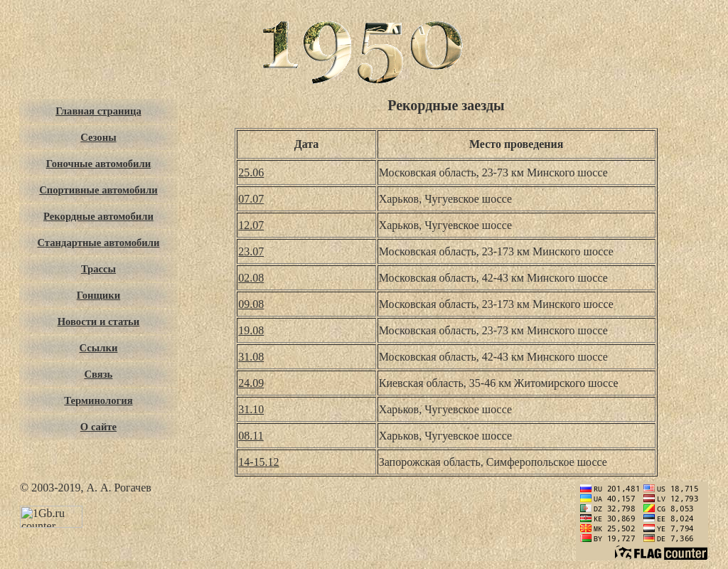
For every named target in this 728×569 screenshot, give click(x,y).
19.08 (251, 330)
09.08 (251, 304)
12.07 (251, 225)
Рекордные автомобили (98, 216)
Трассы (98, 269)
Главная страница (98, 111)
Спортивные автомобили (98, 190)
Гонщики (99, 295)
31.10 (251, 409)
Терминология (98, 400)
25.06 (251, 172)
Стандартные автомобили (98, 243)
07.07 (251, 199)
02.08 (251, 278)
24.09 (251, 383)
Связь (99, 374)
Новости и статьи (99, 321)
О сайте (98, 427)
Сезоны (98, 137)
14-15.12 (258, 462)
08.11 (251, 436)
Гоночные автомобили (99, 164)
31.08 (251, 357)
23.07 (251, 251)
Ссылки (99, 348)
